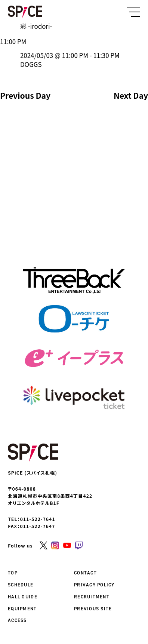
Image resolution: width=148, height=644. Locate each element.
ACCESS (17, 620)
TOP (13, 573)
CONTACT (85, 573)
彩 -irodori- (36, 26)
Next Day (131, 96)
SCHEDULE (21, 585)
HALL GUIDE (23, 597)
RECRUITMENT (92, 597)
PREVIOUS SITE (93, 609)
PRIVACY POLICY (94, 585)
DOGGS (31, 64)
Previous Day (25, 96)
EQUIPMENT (22, 609)
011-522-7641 (38, 519)
